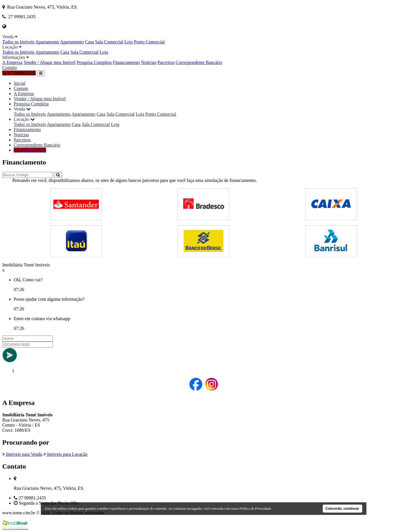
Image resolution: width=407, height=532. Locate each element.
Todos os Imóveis (18, 42)
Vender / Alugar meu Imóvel (49, 62)
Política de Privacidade (255, 509)
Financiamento (126, 62)
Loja (128, 42)
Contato (10, 68)
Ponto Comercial (149, 42)
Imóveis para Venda (22, 454)
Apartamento (47, 42)
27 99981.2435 (19, 73)
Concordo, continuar (342, 509)
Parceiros (166, 62)
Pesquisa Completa (94, 62)
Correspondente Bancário (199, 62)
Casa (90, 42)
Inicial (20, 83)
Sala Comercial (109, 42)
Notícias (149, 62)
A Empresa (12, 62)
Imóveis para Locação (65, 454)
